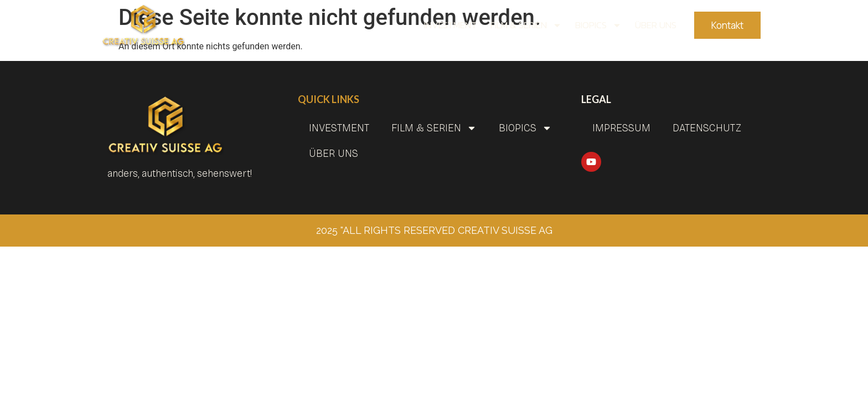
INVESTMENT (451, 25)
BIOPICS (598, 25)
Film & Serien (526, 25)
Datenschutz (707, 128)
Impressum (621, 128)
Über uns (656, 25)
